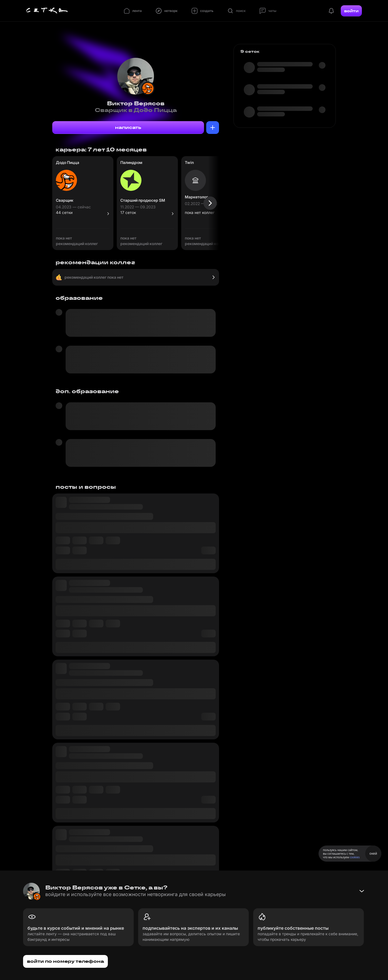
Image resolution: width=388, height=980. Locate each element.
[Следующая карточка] (210, 203)
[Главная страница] (47, 11)
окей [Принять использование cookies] (373, 853)
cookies (355, 857)
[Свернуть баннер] (362, 891)
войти (351, 11)
